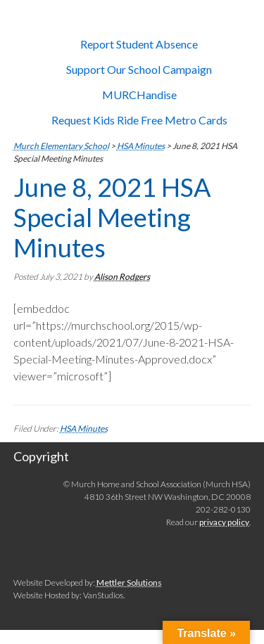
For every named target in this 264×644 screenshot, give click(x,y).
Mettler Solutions (129, 582)
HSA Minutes (84, 429)
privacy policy (224, 522)
